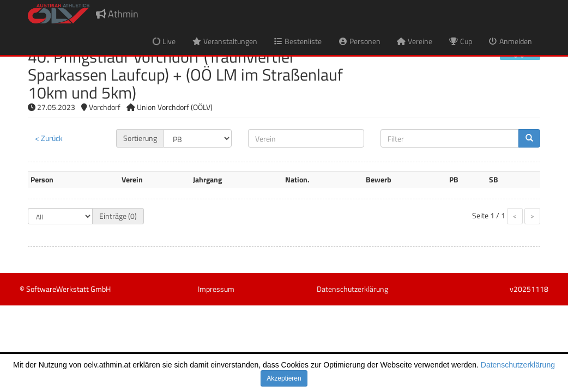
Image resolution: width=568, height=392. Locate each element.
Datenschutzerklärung (518, 365)
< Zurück (49, 138)
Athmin (117, 14)
